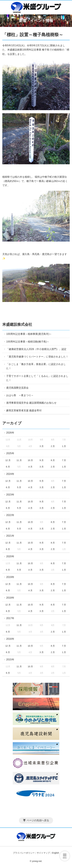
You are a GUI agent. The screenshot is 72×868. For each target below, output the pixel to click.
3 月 (42, 446)
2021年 (10, 536)
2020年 (10, 556)
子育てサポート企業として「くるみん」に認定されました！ (37, 378)
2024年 (10, 474)
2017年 (10, 618)
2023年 (10, 495)
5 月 (19, 487)
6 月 (8, 467)
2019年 (10, 577)
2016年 (10, 639)
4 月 (30, 467)
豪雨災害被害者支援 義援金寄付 (24, 410)
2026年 (10, 433)
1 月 (64, 446)
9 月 (42, 460)
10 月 (30, 460)
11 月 (19, 460)
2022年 (10, 515)
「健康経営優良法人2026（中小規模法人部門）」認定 (36, 349)
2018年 (10, 598)
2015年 (10, 660)
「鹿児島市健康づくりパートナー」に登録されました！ (37, 357)
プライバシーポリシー (24, 853)
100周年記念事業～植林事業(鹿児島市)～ (29, 334)
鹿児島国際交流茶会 (17, 388)
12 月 (8, 460)
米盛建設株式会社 (17, 324)
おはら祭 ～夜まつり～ (20, 395)
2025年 (10, 453)
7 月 (64, 460)
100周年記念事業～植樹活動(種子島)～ (28, 342)
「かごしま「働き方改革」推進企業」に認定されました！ (36, 366)
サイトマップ (43, 853)
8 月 (53, 460)
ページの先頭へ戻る (38, 820)
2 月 (53, 446)
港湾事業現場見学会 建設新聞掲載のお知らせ (31, 403)
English (56, 853)
